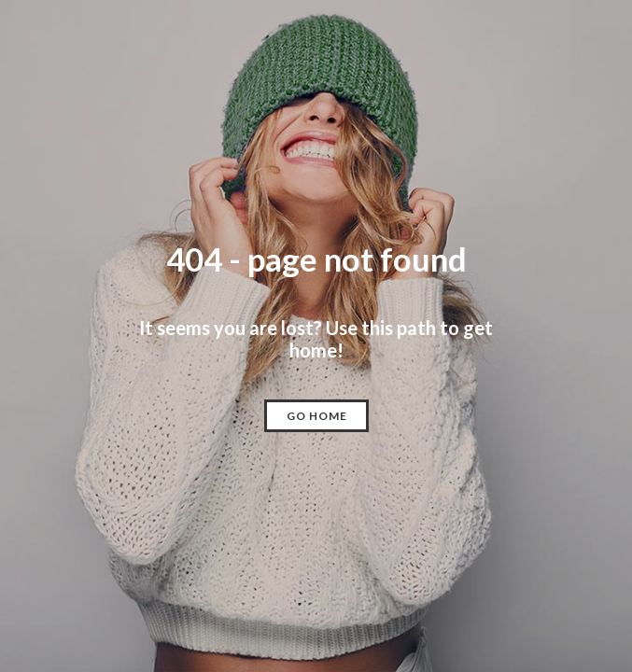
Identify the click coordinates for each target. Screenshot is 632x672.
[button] (316, 416)
